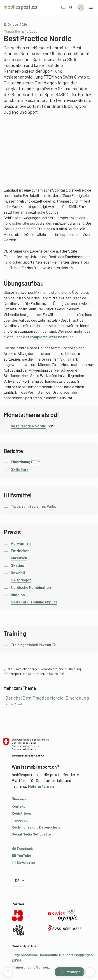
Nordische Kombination (31, 587)
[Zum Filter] (70, 7)
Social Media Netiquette (31, 834)
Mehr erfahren (41, 786)
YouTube (21, 855)
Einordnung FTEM (26, 462)
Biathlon (18, 595)
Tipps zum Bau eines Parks (34, 506)
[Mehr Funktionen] (90, 972)
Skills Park (20, 469)
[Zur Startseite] (20, 7)
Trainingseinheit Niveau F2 (33, 645)
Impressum (21, 820)
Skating (17, 565)
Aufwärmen (21, 543)
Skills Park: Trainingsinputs (34, 602)
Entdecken (20, 551)
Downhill (18, 573)
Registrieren (22, 813)
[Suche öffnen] (63, 7)
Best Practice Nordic (28, 426)
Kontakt (18, 806)
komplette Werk (44, 337)
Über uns (19, 799)
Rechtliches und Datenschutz (36, 827)
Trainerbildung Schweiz (31, 967)
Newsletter (23, 862)
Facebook (22, 848)
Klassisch (19, 558)
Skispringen (21, 580)
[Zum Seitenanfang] (8, 972)
